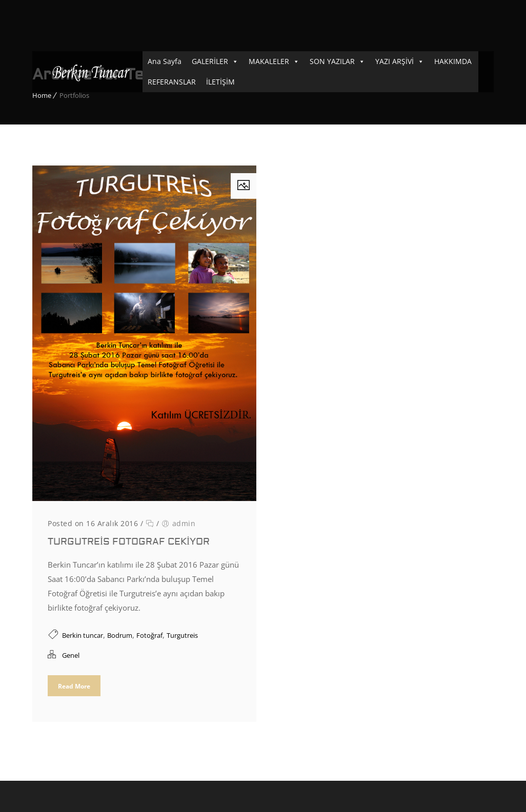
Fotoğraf (149, 635)
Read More (74, 686)
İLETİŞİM (220, 82)
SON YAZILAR (332, 61)
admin (184, 523)
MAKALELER (269, 61)
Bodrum (120, 635)
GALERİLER (210, 61)
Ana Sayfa (165, 61)
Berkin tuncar (83, 635)
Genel (71, 655)
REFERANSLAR (172, 82)
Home (42, 95)
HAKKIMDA (453, 61)
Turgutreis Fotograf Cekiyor (129, 542)
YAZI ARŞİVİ (394, 61)
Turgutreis (182, 635)
